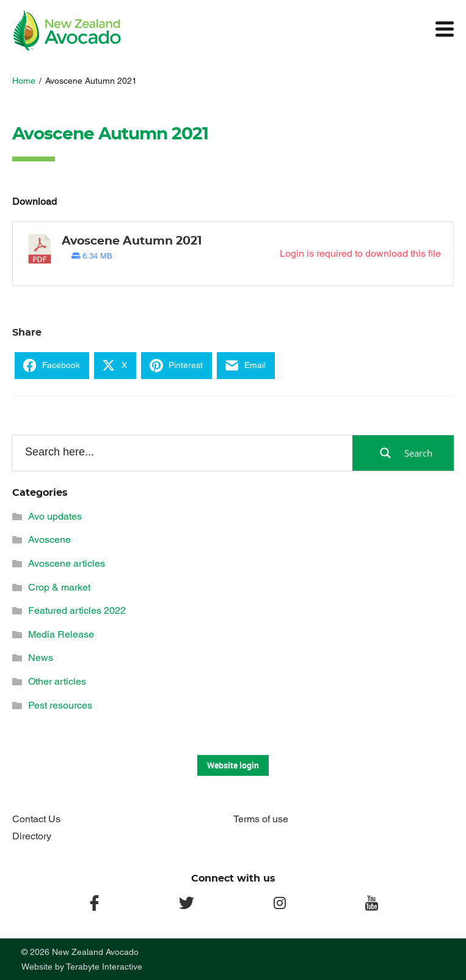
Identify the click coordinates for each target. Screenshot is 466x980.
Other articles (57, 681)
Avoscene (49, 540)
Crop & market (59, 587)
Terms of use (261, 819)
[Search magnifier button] (403, 453)
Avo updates (55, 516)
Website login (233, 765)
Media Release (61, 634)
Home (24, 81)
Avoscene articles (67, 563)
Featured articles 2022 (77, 610)
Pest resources (60, 705)
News (41, 658)
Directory (32, 836)
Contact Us (36, 819)
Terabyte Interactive (104, 967)
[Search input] (181, 452)
